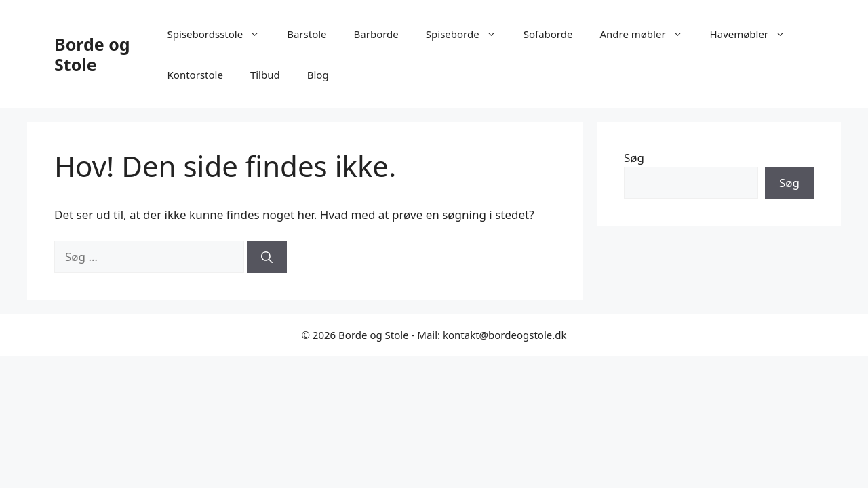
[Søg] (267, 257)
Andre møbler (648, 34)
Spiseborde (468, 34)
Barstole (307, 34)
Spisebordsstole (221, 34)
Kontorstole (195, 75)
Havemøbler (754, 34)
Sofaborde (548, 34)
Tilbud (265, 75)
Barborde (376, 34)
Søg (634, 158)
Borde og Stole (92, 54)
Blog (318, 75)
